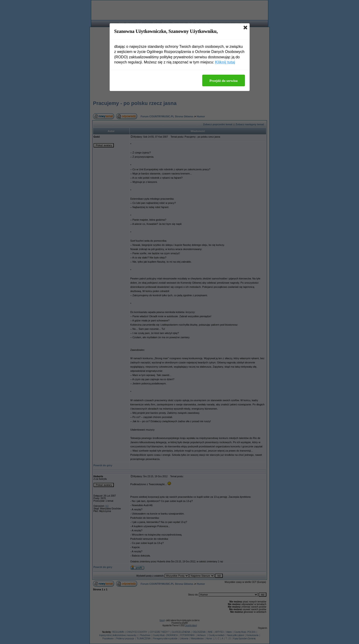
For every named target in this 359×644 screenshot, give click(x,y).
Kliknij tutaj (225, 62)
